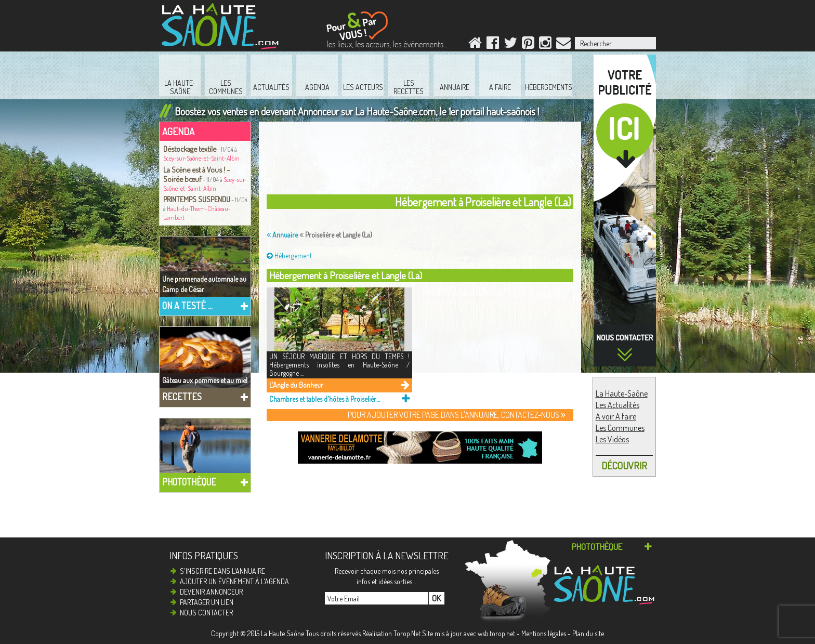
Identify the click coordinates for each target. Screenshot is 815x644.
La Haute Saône (282, 633)
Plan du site (588, 633)
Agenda (178, 131)
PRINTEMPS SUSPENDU (197, 199)
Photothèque (189, 482)
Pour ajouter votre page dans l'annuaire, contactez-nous (457, 415)
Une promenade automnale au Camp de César (204, 284)
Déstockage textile (190, 149)
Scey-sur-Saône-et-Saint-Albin (201, 158)
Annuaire (282, 235)
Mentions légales (544, 633)
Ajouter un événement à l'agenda (234, 581)
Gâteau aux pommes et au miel (205, 380)
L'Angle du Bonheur (296, 385)
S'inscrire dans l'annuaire (222, 571)
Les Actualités (617, 405)
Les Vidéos (612, 439)
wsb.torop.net (496, 633)
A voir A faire (616, 416)
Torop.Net (407, 633)
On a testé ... (187, 306)
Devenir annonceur (211, 592)
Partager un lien (207, 602)
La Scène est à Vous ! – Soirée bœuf (197, 174)
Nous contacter (206, 613)
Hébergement (289, 255)
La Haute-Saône (622, 393)
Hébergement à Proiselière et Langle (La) (346, 275)
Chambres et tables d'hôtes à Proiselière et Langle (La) (325, 399)
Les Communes (620, 428)
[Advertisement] (534, 18)
